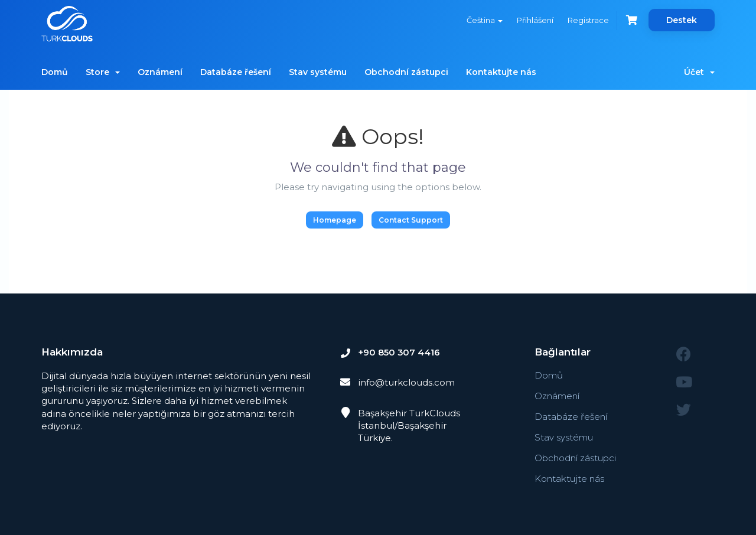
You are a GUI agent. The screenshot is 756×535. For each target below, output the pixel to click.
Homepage (335, 220)
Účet (699, 72)
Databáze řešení (236, 72)
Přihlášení (535, 20)
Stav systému (318, 72)
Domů (55, 72)
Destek (682, 20)
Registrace (588, 20)
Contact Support (411, 220)
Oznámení (160, 72)
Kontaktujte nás (501, 72)
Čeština (484, 20)
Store (103, 72)
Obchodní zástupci (406, 72)
